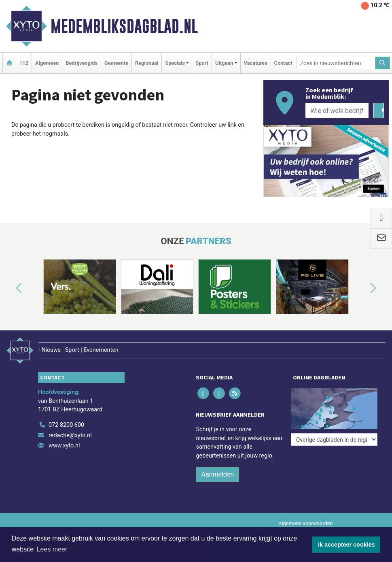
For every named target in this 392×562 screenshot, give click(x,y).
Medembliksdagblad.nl (124, 26)
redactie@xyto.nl (70, 435)
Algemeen (47, 63)
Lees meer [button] (52, 549)
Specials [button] (175, 63)
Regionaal (147, 63)
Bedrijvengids (82, 63)
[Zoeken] (383, 63)
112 (24, 63)
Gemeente (116, 63)
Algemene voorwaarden (305, 523)
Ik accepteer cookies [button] (346, 545)
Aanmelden (217, 474)
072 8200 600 (66, 425)
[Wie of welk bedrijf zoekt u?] (337, 111)
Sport (202, 63)
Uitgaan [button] (224, 63)
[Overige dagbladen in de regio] (334, 440)
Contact (283, 63)
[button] (10, 288)
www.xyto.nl (64, 446)
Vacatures (256, 63)
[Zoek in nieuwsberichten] (336, 63)
